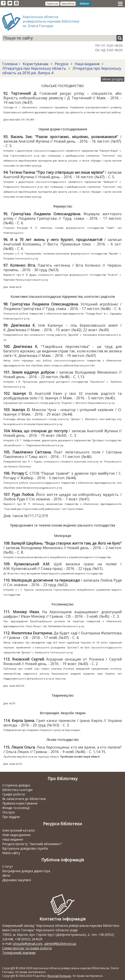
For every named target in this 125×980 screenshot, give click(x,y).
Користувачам (36, 64)
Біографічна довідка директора (26, 871)
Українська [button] (52, 4)
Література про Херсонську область (35, 68)
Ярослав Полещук (59, 976)
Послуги (8, 812)
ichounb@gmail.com (28, 944)
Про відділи (11, 817)
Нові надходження (16, 835)
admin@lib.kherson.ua (60, 944)
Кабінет (84, 3)
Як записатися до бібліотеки (24, 799)
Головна (10, 64)
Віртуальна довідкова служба (25, 848)
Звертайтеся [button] (68, 4)
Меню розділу (113, 79)
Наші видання (87, 64)
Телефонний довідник (19, 953)
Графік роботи (14, 794)
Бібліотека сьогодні (17, 790)
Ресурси (61, 64)
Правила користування (20, 803)
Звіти (6, 875)
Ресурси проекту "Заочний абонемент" (32, 844)
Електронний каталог (19, 830)
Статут (8, 866)
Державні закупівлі (17, 880)
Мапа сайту (11, 853)
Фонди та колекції (16, 808)
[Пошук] (120, 38)
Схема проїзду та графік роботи (27, 948)
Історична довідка (16, 785)
